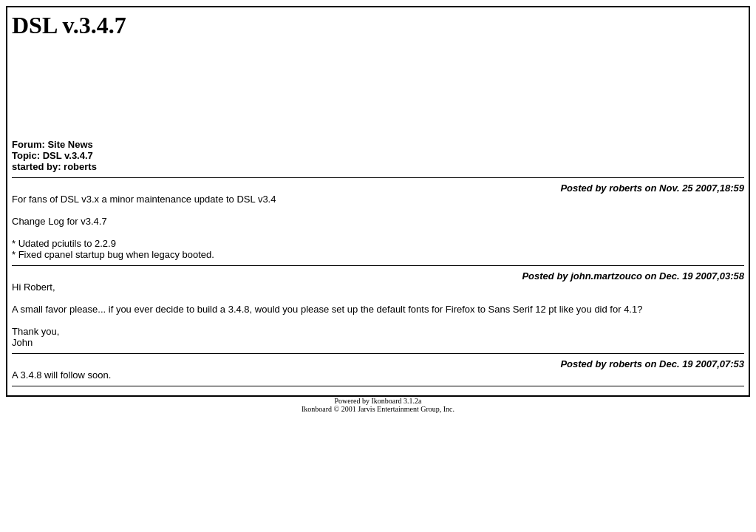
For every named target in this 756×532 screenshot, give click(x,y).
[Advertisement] (108, 90)
